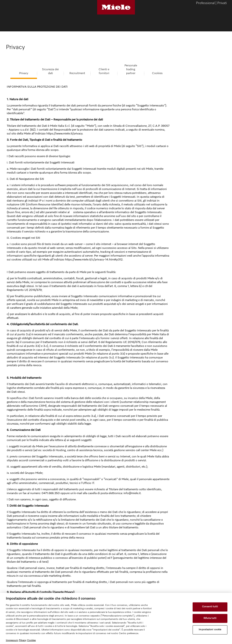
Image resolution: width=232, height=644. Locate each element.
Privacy (24, 73)
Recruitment (77, 73)
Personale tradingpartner (131, 70)
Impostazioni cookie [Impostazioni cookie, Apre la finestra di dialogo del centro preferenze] (210, 630)
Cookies (157, 73)
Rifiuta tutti (210, 618)
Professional (205, 3)
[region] (116, 618)
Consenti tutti (210, 607)
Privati (222, 3)
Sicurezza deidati (50, 71)
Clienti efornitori (104, 71)
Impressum (12, 640)
